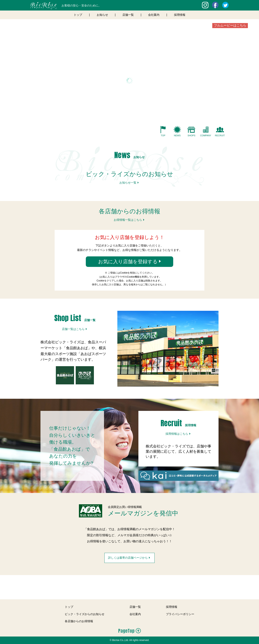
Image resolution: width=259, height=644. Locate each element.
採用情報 (180, 15)
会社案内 (154, 15)
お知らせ (102, 15)
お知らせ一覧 (128, 183)
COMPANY (206, 135)
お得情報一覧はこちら (128, 220)
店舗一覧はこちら (73, 329)
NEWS (177, 135)
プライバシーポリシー (180, 614)
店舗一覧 (128, 15)
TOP (163, 135)
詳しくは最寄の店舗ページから (128, 558)
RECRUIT (220, 135)
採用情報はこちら (177, 434)
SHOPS (192, 135)
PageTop (126, 631)
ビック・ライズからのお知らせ (85, 614)
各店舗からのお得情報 (79, 621)
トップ (78, 15)
